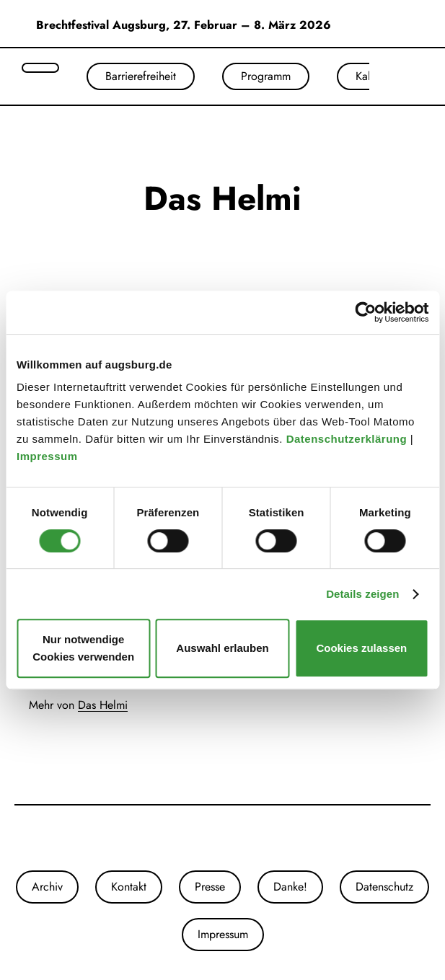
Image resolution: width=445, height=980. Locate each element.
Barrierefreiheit (141, 76)
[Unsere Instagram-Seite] (208, 838)
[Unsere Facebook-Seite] (223, 838)
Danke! (290, 887)
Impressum (49, 456)
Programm (266, 76)
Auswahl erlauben (222, 648)
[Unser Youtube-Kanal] (237, 838)
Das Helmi (103, 705)
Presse (210, 887)
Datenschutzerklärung (348, 439)
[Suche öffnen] (40, 68)
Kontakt (129, 887)
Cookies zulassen (361, 648)
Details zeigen (362, 594)
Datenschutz (384, 887)
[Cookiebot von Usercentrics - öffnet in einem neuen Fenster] (365, 312)
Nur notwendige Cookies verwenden (83, 648)
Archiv (47, 887)
